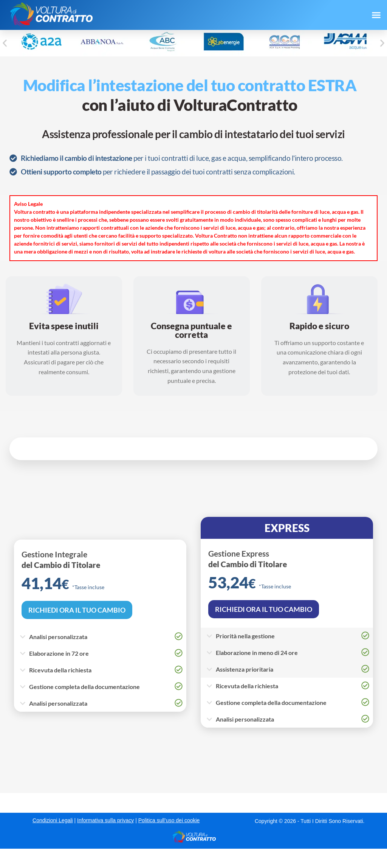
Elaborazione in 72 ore (59, 653)
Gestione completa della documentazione (84, 687)
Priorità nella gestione (245, 636)
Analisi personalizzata (58, 637)
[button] (376, 15)
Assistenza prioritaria (245, 669)
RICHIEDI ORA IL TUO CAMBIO (77, 610)
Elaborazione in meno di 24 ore (257, 653)
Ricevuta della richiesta (60, 670)
